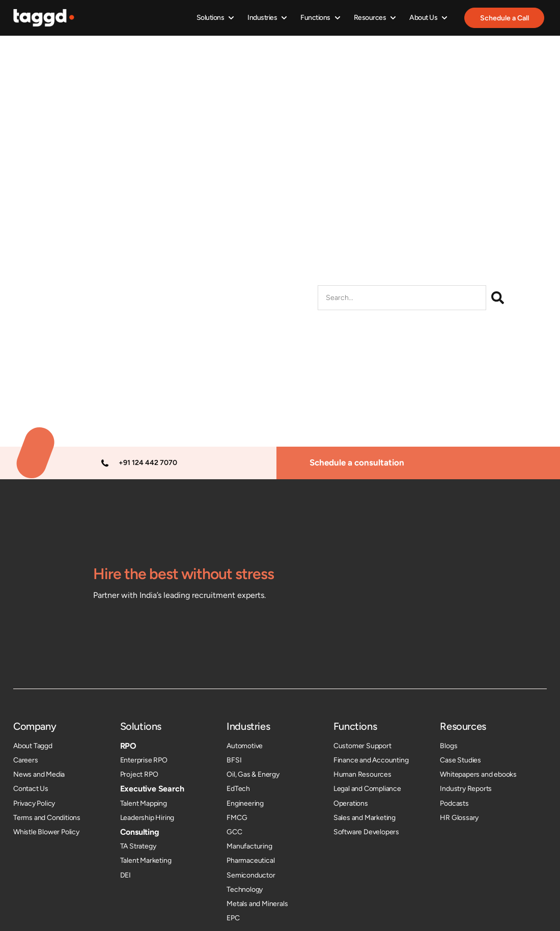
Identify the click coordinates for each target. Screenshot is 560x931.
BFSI (234, 760)
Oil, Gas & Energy (253, 774)
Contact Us (31, 789)
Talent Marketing (146, 861)
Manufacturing (249, 846)
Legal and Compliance (367, 789)
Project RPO (139, 774)
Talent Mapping (144, 803)
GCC (234, 832)
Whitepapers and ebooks (478, 774)
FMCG (237, 818)
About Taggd (33, 746)
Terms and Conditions (47, 818)
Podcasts (454, 803)
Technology (245, 889)
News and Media (39, 774)
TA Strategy (138, 846)
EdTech (238, 789)
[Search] (498, 298)
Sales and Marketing (365, 818)
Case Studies (460, 760)
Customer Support (362, 746)
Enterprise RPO (144, 760)
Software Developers (366, 832)
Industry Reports (466, 789)
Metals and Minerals (257, 904)
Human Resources (362, 774)
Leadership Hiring (147, 818)
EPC (233, 918)
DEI (125, 875)
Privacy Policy (34, 803)
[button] (215, 18)
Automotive (245, 746)
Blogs (449, 746)
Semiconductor (251, 875)
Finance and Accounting (371, 760)
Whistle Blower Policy (46, 832)
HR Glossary (459, 818)
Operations (351, 803)
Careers (26, 760)
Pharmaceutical (250, 861)
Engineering (245, 803)
